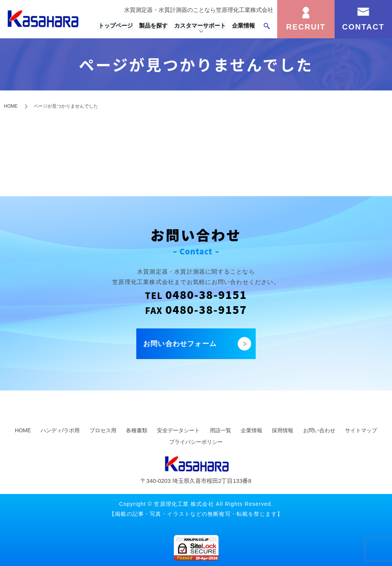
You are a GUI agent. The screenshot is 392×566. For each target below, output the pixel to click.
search (267, 26)
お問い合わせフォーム (180, 344)
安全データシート (178, 430)
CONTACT (363, 27)
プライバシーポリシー (196, 442)
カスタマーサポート (201, 26)
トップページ (118, 26)
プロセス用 (103, 430)
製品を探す (155, 26)
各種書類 (137, 430)
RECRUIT (306, 27)
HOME (11, 106)
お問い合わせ (319, 430)
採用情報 (283, 430)
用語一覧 (220, 430)
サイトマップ (361, 430)
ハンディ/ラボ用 (60, 430)
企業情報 (244, 26)
